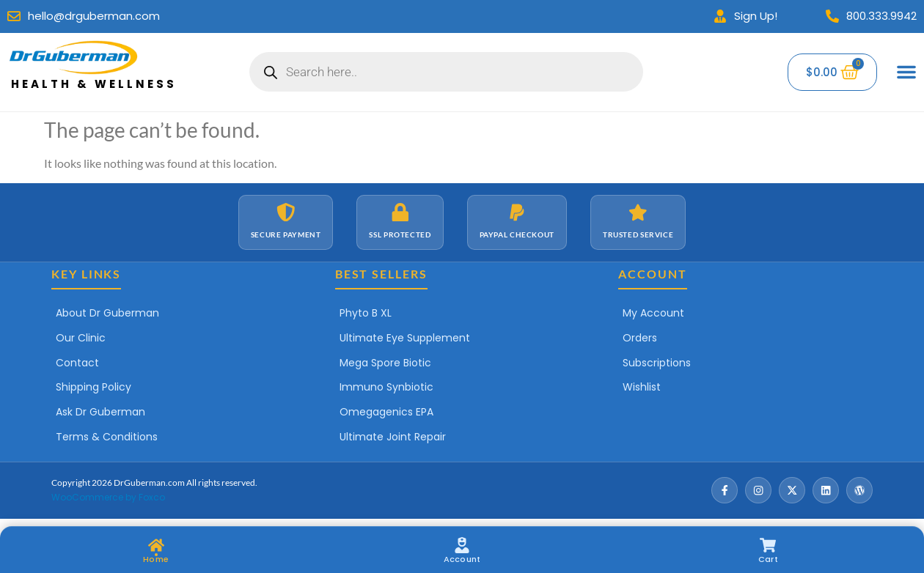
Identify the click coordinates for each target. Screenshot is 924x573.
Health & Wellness (94, 84)
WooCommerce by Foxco (108, 497)
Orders (640, 338)
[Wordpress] (859, 490)
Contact (77, 363)
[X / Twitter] (792, 490)
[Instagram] (758, 490)
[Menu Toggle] (906, 72)
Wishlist (642, 387)
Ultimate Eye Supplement (405, 338)
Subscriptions (657, 363)
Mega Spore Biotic (385, 363)
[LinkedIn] (826, 490)
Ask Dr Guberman (100, 412)
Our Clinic (81, 338)
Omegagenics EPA (386, 412)
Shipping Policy (93, 387)
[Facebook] (725, 490)
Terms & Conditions (107, 437)
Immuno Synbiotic (386, 387)
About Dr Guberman (107, 313)
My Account (653, 313)
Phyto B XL (366, 313)
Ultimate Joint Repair (393, 437)
